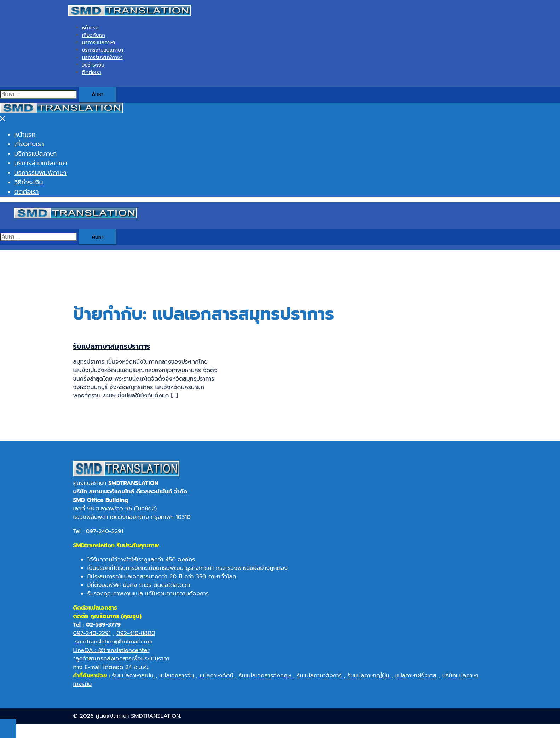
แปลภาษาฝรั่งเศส (416, 676)
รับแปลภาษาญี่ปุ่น (367, 676)
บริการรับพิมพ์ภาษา (102, 58)
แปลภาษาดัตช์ (217, 676)
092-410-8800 (136, 633)
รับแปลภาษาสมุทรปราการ (112, 346)
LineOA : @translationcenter (111, 650)
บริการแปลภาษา (99, 43)
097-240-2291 (92, 633)
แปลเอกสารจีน (177, 676)
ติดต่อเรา (92, 72)
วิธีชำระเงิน (93, 65)
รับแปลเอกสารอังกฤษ (265, 676)
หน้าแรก (90, 28)
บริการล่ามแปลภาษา (103, 50)
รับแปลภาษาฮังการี (319, 676)
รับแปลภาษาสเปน (133, 676)
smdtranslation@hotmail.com (114, 642)
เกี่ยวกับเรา (94, 35)
